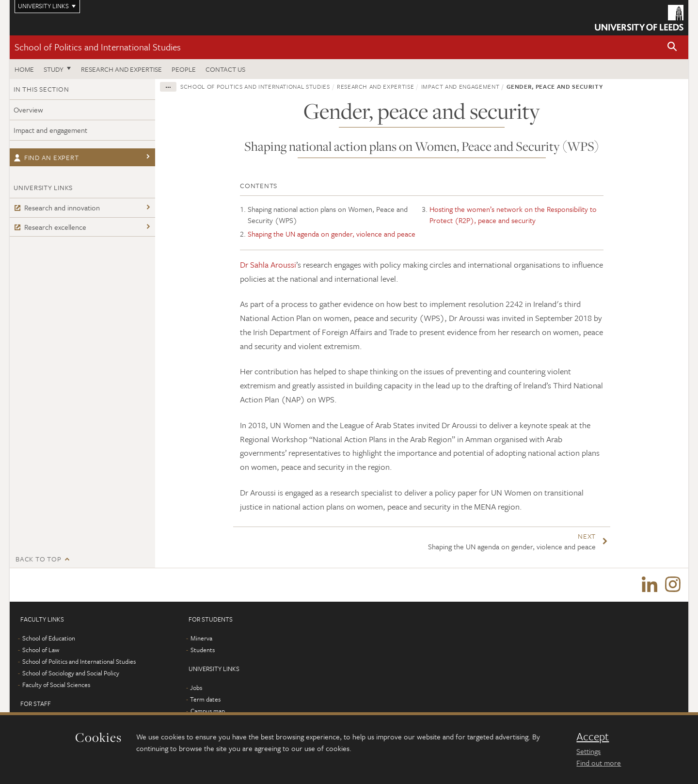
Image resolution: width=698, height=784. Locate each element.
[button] (672, 47)
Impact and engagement (50, 130)
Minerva (201, 639)
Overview (28, 110)
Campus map (208, 711)
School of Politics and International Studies (98, 47)
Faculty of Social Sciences (56, 685)
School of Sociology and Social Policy (71, 673)
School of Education (49, 639)
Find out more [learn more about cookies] (599, 763)
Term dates (205, 700)
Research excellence (50, 227)
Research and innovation (57, 208)
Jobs (196, 688)
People (184, 69)
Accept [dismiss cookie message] (593, 736)
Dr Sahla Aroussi (268, 264)
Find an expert (46, 157)
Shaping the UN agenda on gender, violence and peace (332, 234)
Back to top (38, 559)
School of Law (41, 650)
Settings (588, 751)
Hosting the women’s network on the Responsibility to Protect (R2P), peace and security (513, 215)
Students (203, 650)
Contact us (225, 69)
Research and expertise (121, 69)
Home (24, 69)
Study (54, 69)
